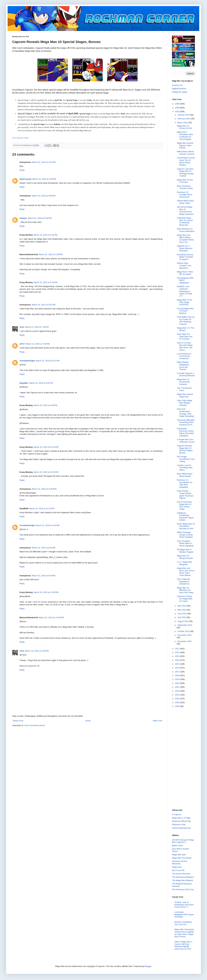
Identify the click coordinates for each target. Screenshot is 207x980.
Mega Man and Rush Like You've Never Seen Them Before (186, 572)
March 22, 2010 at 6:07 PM (44, 305)
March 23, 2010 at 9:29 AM (44, 576)
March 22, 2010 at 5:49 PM (51, 254)
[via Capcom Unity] (20, 138)
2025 (178, 702)
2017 (178, 672)
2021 (178, 687)
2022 (178, 691)
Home (88, 721)
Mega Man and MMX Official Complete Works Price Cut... (185, 239)
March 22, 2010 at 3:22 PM (44, 162)
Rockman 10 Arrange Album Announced (185, 195)
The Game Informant (181, 874)
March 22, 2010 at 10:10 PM (46, 447)
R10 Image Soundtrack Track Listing (186, 459)
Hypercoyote (25, 179)
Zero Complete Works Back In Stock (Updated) (185, 543)
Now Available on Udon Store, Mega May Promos (184, 933)
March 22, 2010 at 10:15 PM (46, 472)
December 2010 (185, 641)
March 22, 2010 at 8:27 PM (48, 361)
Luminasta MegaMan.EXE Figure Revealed (184, 914)
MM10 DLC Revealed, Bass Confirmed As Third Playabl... (185, 136)
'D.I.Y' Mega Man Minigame (184, 563)
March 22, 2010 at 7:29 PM (37, 327)
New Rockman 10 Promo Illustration (186, 230)
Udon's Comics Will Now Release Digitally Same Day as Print (183, 945)
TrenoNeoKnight (27, 361)
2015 (178, 664)
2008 (178, 104)
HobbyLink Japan (180, 92)
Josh (22, 327)
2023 (178, 695)
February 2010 (184, 119)
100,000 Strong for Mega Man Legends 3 (183, 841)
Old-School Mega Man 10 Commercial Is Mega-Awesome (185, 211)
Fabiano (23, 218)
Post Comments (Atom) (35, 725)
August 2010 (183, 621)
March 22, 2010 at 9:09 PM (45, 405)
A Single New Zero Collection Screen (186, 441)
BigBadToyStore (179, 89)
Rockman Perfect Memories (180, 862)
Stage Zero (177, 867)
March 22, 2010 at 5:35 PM (45, 235)
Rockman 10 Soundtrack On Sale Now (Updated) (185, 484)
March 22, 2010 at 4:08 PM (44, 179)
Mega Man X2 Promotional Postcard (183, 382)
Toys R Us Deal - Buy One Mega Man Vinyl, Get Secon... (185, 346)
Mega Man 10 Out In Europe (185, 181)
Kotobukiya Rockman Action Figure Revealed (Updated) (185, 432)
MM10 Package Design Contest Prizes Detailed (185, 535)
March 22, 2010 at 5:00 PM (40, 218)
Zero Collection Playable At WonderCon (183, 581)
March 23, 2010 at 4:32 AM (47, 525)
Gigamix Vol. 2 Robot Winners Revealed (185, 248)
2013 (178, 656)
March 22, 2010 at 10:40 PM (44, 489)
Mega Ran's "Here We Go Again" (185, 273)
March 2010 (183, 123)
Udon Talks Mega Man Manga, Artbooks (184, 403)
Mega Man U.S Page (181, 818)
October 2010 (184, 631)
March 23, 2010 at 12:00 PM (46, 592)
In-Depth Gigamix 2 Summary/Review (186, 375)
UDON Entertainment (181, 828)
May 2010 (182, 610)
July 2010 (182, 617)
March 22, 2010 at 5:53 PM (45, 282)
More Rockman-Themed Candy (185, 187)
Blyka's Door (178, 845)
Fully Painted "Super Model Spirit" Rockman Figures (185, 494)
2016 (178, 668)
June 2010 (182, 614)
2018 (178, 675)
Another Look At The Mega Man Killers (185, 468)
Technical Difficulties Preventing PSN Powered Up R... (186, 422)
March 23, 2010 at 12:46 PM (51, 617)
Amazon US (177, 85)
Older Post (157, 721)
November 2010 (185, 635)
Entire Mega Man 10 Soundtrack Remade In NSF (186, 526)
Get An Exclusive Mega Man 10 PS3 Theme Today (184, 505)
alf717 (22, 344)
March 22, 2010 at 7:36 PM (38, 344)
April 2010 (182, 606)
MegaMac (24, 383)
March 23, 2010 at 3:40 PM (37, 651)
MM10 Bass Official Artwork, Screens (186, 153)
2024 (178, 699)
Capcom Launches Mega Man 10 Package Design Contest (185, 172)
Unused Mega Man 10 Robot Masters (185, 311)
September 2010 (185, 625)
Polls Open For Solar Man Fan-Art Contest (185, 336)
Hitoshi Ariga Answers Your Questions (184, 265)
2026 (178, 706)
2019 (178, 679)
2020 (178, 683)
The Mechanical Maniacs (183, 877)
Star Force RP (178, 870)
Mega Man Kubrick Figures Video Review (185, 145)
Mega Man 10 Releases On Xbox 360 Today (185, 590)
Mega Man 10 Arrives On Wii (184, 127)
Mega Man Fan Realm (182, 858)
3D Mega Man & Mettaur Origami (185, 551)
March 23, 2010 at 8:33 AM (44, 548)
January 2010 (184, 115)
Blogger (148, 966)
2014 (178, 660)
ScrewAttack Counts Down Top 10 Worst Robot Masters (186, 161)
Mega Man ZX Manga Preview (185, 557)
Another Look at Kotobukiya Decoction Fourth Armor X (184, 905)
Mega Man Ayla (179, 855)
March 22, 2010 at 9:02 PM (41, 383)
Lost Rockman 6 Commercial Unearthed (184, 356)
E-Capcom (177, 814)
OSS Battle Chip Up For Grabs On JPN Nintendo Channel (186, 321)
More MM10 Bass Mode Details (185, 475)
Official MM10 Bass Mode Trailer (185, 202)
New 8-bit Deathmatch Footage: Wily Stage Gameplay (185, 413)
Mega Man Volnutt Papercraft (185, 395)
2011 (178, 649)
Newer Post (18, 721)
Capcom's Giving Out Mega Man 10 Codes (185, 599)
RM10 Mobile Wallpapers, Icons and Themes (183, 366)
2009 (178, 108)
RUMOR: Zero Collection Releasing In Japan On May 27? (184, 291)
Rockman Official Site (181, 821)
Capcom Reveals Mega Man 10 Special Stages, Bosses (185, 449)
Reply (22, 170)
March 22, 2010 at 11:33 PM (42, 509)
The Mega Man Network (183, 880)
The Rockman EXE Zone (183, 889)
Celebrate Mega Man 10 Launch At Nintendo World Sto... (185, 221)
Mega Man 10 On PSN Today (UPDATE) (184, 302)
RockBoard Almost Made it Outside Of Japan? (185, 257)
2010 (178, 111)
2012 (178, 652)
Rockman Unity (179, 825)
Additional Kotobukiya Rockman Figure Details (185, 516)
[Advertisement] (184, 758)
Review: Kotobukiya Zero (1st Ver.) (183, 923)
